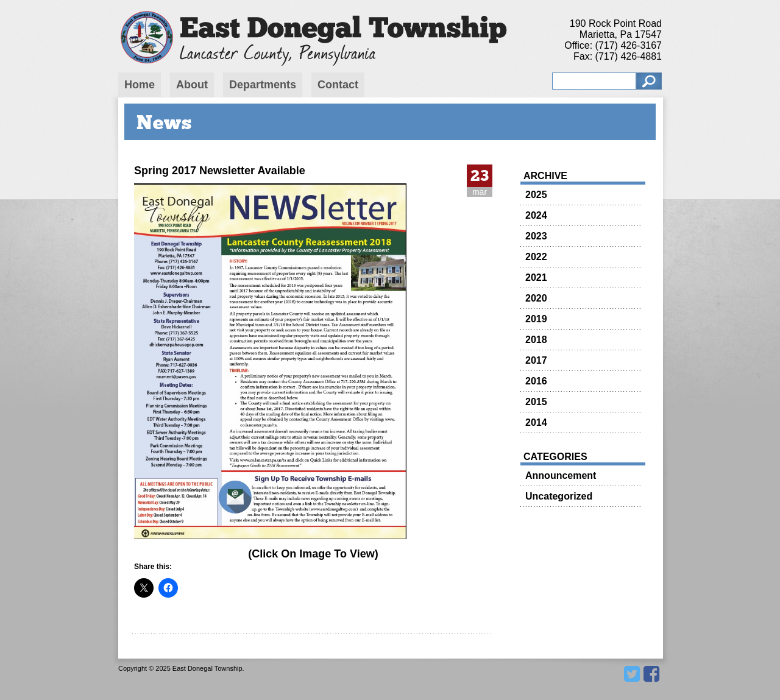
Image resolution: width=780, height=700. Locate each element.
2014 (536, 422)
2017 (536, 360)
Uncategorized (559, 496)
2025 (536, 195)
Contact (338, 85)
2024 (536, 215)
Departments (263, 85)
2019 (536, 319)
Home (140, 85)
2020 (536, 298)
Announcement (561, 476)
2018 (536, 340)
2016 (536, 381)
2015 (536, 402)
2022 (536, 257)
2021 (536, 278)
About (192, 85)
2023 (536, 236)
